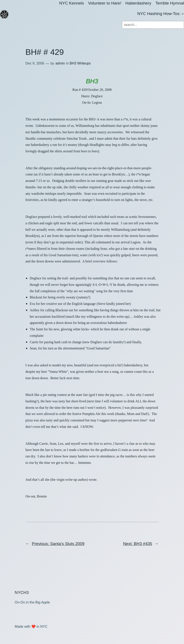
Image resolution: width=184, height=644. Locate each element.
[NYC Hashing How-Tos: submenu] (183, 14)
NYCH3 (22, 592)
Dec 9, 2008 (35, 63)
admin (60, 63)
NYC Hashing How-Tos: (159, 14)
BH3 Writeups (80, 63)
